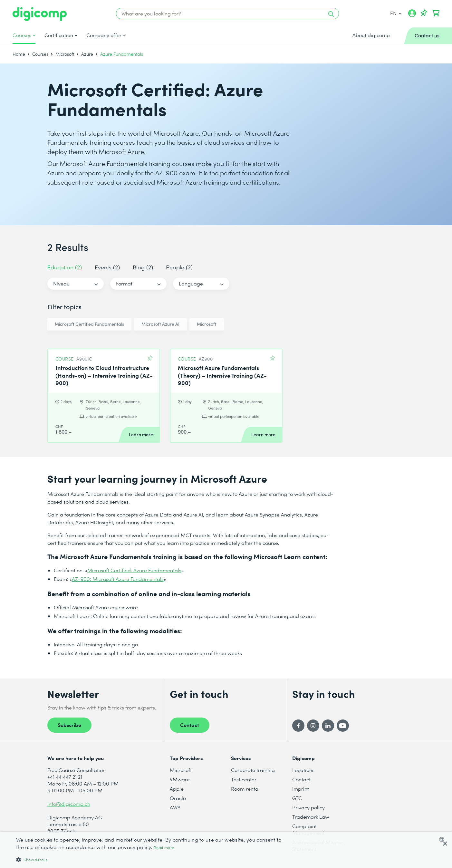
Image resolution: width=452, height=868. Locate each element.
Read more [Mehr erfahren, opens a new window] (164, 848)
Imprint (301, 789)
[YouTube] (343, 726)
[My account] (412, 15)
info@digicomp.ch (69, 804)
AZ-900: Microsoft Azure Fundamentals (118, 579)
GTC (297, 798)
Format (124, 283)
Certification (59, 35)
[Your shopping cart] (436, 13)
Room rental (245, 789)
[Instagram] (313, 726)
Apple (177, 789)
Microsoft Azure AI (160, 324)
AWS (175, 807)
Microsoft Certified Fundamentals (89, 324)
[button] (151, 859)
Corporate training (253, 770)
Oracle (178, 798)
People (179, 267)
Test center (244, 779)
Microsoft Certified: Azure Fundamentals (134, 570)
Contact (190, 725)
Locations (303, 770)
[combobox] (443, 839)
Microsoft (65, 54)
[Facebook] (298, 726)
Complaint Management (308, 829)
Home (19, 54)
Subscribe (69, 725)
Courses (22, 35)
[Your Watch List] (424, 13)
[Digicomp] (40, 14)
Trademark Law (311, 817)
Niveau (61, 283)
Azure (87, 54)
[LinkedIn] (328, 726)
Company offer (104, 35)
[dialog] (226, 850)
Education (65, 267)
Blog (143, 267)
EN (396, 13)
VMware (180, 779)
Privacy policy (308, 807)
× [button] (445, 844)
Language (191, 283)
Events (107, 267)
